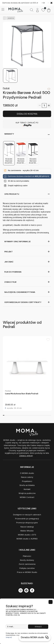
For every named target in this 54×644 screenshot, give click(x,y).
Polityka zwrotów (27, 568)
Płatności (27, 556)
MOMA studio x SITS (27, 535)
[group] (27, 374)
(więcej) (9, 637)
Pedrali (6, 88)
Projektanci (27, 481)
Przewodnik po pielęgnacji (27, 519)
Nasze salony (27, 477)
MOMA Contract (27, 497)
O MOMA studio (27, 473)
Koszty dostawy (27, 560)
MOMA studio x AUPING (27, 539)
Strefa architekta (27, 485)
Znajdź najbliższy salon (18, 186)
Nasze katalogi (27, 527)
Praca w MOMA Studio (27, 572)
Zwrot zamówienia (27, 564)
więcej (46, 176)
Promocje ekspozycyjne (27, 523)
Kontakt (27, 489)
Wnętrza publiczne (27, 493)
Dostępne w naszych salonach (27, 515)
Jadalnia (10, 18)
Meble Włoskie (27, 531)
